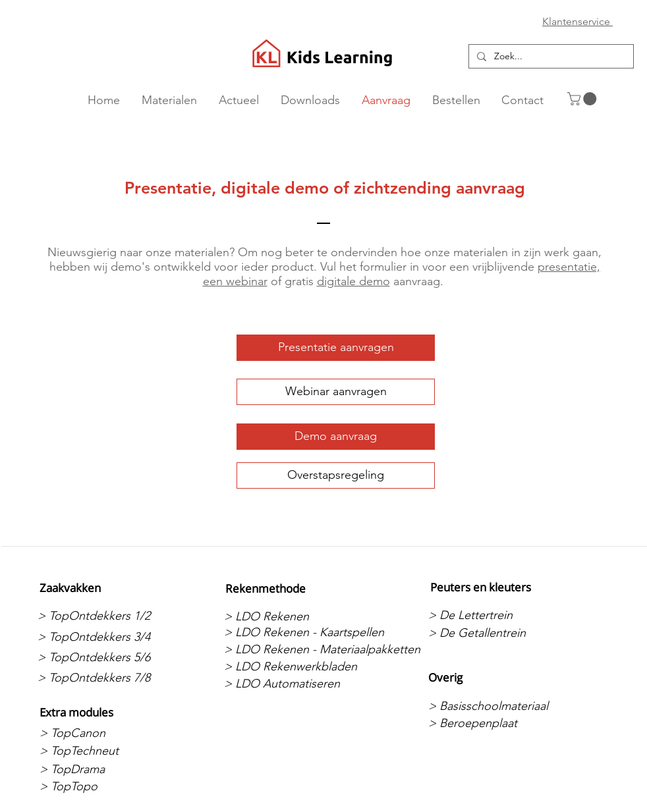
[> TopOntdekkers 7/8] (107, 678)
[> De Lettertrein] (498, 615)
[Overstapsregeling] (336, 475)
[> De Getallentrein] (498, 633)
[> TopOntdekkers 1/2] (107, 616)
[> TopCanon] (109, 733)
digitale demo (353, 281)
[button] (583, 99)
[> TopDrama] (109, 769)
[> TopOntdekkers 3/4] (107, 637)
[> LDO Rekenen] (294, 616)
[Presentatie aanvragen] (336, 348)
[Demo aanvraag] (336, 437)
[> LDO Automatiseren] (294, 684)
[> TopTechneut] (109, 751)
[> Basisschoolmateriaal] (498, 706)
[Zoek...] (550, 57)
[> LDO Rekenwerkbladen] (294, 666)
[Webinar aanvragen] (336, 392)
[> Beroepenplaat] (498, 723)
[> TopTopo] (109, 787)
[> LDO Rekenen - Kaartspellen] (304, 633)
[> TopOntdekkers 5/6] (107, 657)
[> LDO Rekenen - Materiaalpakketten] (322, 650)
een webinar (235, 281)
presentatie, (569, 267)
